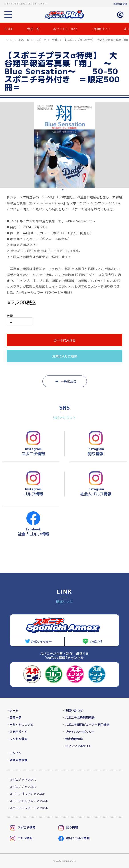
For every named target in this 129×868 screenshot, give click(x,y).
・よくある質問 (17, 739)
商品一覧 (33, 29)
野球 (55, 40)
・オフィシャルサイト (77, 746)
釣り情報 (72, 827)
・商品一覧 (14, 717)
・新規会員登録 (17, 760)
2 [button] (67, 190)
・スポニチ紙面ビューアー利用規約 (86, 725)
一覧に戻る (66, 381)
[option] (64, 145)
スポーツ (41, 40)
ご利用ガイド (101, 29)
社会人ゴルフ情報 (78, 838)
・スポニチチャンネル (21, 787)
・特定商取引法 (72, 739)
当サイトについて (65, 29)
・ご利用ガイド (17, 732)
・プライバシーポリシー (78, 732)
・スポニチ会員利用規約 (78, 717)
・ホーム (13, 710)
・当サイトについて (20, 725)
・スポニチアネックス (21, 780)
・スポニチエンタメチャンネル (27, 801)
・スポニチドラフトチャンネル (27, 808)
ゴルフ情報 (25, 838)
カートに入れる (65, 340)
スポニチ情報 (27, 827)
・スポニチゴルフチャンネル (26, 794)
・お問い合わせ (72, 710)
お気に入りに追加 (65, 356)
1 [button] (63, 190)
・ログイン (14, 753)
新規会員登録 (120, 4)
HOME (9, 29)
